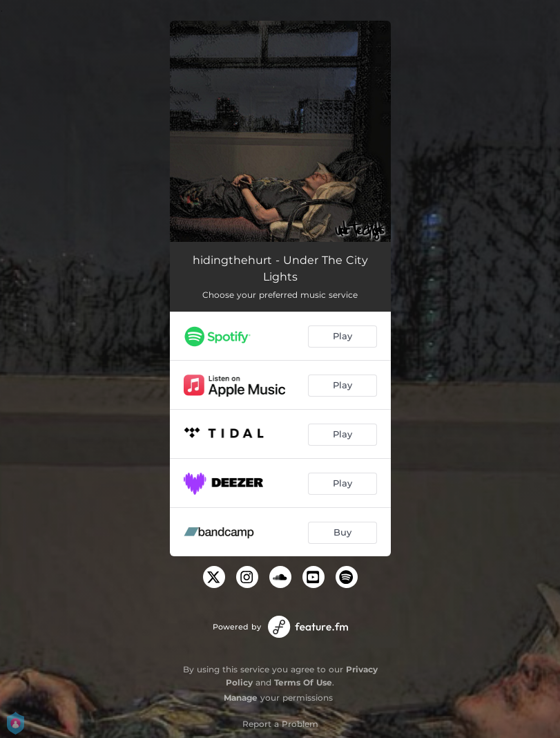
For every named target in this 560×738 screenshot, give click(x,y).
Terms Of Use (303, 682)
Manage (241, 698)
